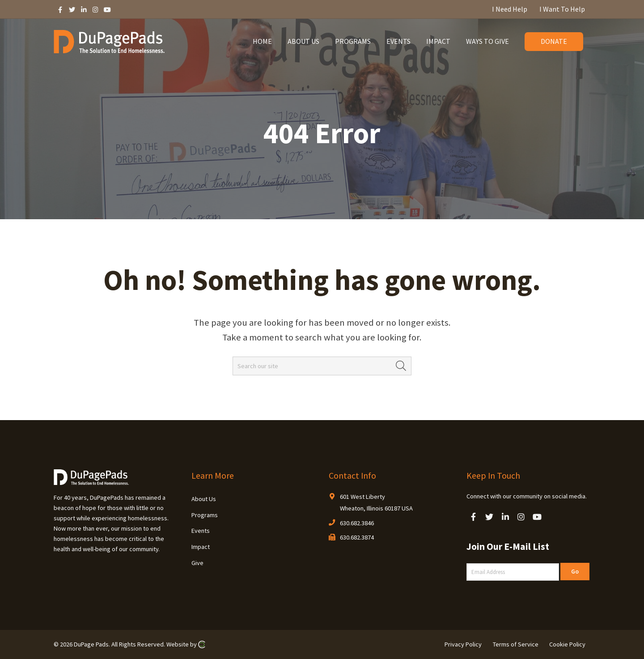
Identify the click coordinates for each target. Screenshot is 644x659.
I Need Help (510, 9)
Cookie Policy (567, 644)
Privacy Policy (463, 644)
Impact (201, 547)
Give (197, 563)
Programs (205, 515)
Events (201, 531)
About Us (204, 499)
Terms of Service (516, 644)
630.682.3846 (357, 523)
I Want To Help (562, 9)
